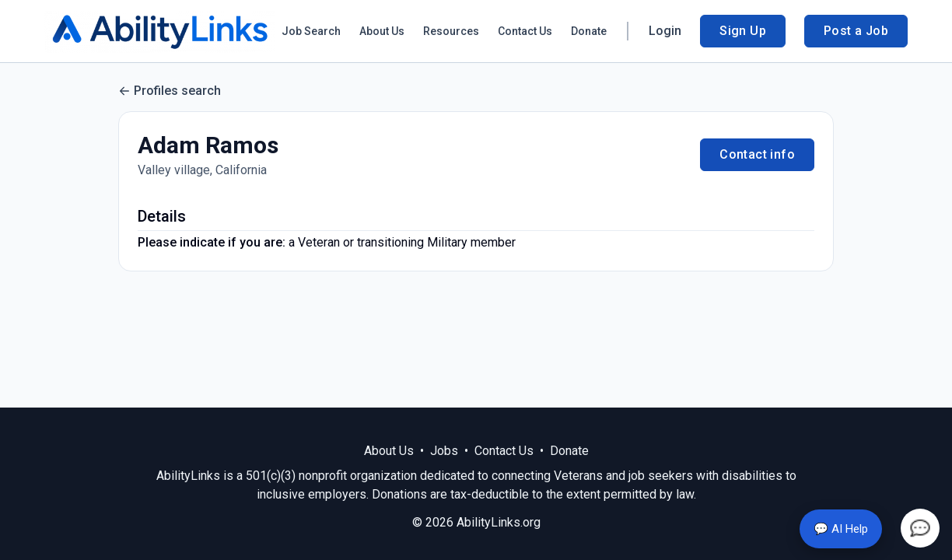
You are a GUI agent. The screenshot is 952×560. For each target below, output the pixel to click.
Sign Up (743, 31)
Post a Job (856, 31)
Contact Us (525, 31)
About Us (382, 31)
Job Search (311, 31)
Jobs (444, 451)
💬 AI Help (841, 529)
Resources (451, 31)
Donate (589, 31)
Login (665, 31)
